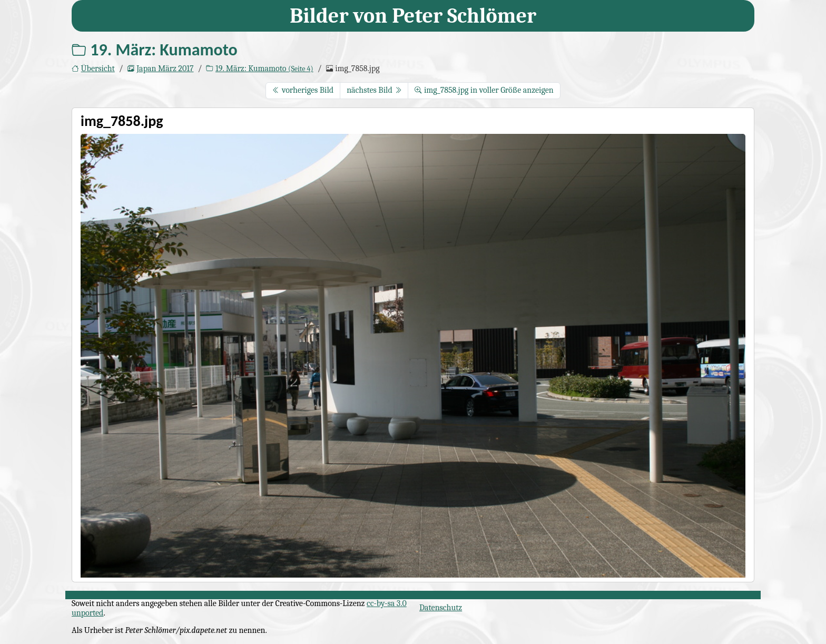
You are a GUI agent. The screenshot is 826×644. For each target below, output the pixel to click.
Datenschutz (441, 608)
